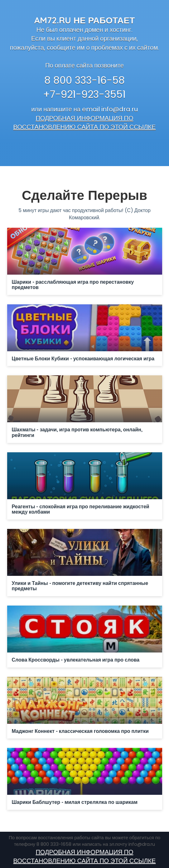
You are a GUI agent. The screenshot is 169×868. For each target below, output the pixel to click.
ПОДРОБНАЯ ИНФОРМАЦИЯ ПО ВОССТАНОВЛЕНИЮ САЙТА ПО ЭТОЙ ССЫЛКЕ (85, 123)
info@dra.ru (120, 109)
